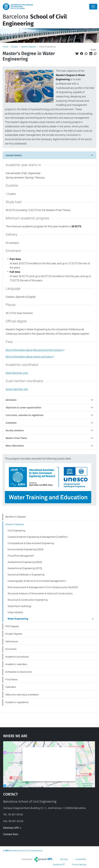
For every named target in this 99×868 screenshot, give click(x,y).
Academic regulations (17, 702)
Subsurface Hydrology (19, 606)
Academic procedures (17, 657)
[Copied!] (95, 54)
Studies (14, 47)
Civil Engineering (16, 531)
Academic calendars (16, 664)
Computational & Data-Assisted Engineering (31, 543)
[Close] (93, 7)
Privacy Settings (79, 865)
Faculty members (15, 430)
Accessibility (81, 859)
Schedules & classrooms (19, 672)
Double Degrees (14, 634)
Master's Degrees (28, 47)
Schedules (11, 423)
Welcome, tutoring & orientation (22, 695)
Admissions (12, 641)
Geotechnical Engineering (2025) (25, 562)
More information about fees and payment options (34, 350)
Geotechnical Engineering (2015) (25, 568)
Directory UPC (11, 828)
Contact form (11, 834)
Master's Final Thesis (16, 438)
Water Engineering (18, 619)
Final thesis (11, 679)
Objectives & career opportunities (23, 408)
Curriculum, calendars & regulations (24, 415)
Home (5, 47)
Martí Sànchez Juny (17, 373)
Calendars (11, 687)
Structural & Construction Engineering (28, 600)
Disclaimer (57, 865)
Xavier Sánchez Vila (17, 389)
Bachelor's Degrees (16, 517)
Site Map (64, 859)
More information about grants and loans (29, 357)
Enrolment (11, 649)
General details (14, 155)
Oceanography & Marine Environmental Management (36, 581)
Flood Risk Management (21, 556)
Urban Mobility (15, 612)
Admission (11, 400)
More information (15, 446)
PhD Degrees (12, 626)
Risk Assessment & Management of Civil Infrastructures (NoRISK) (43, 587)
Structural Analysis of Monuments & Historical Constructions (40, 593)
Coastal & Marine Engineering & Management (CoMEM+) (38, 537)
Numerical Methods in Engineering (26, 575)
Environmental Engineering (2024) (26, 549)
